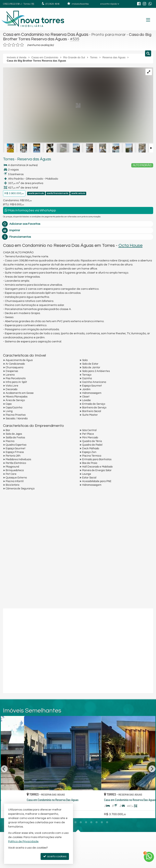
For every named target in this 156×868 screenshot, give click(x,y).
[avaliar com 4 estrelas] (18, 44)
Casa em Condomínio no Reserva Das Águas (44, 34)
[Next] (152, 756)
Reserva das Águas (31, 159)
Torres (8, 159)
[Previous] (4, 756)
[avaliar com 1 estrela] (5, 44)
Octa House (131, 245)
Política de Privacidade (23, 841)
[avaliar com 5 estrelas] (22, 44)
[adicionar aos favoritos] (72, 789)
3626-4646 (53, 4)
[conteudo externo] (78, 650)
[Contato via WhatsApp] (149, 857)
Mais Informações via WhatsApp (30, 210)
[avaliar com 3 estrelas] (13, 44)
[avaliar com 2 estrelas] (9, 44)
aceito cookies (55, 856)
